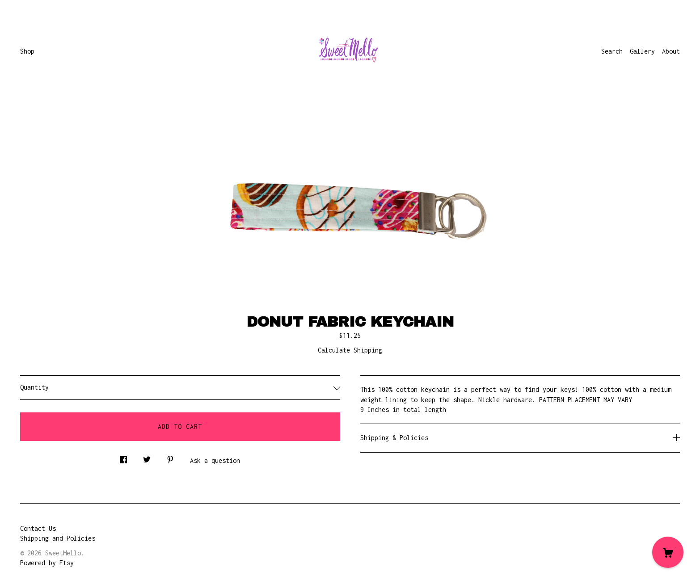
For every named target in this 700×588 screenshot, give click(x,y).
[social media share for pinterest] (170, 457)
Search (612, 51)
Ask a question (215, 460)
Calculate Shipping (350, 350)
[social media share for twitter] (147, 457)
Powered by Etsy (47, 563)
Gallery (642, 51)
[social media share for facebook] (123, 457)
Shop (27, 51)
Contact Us (38, 528)
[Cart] (668, 552)
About (671, 51)
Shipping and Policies (58, 538)
